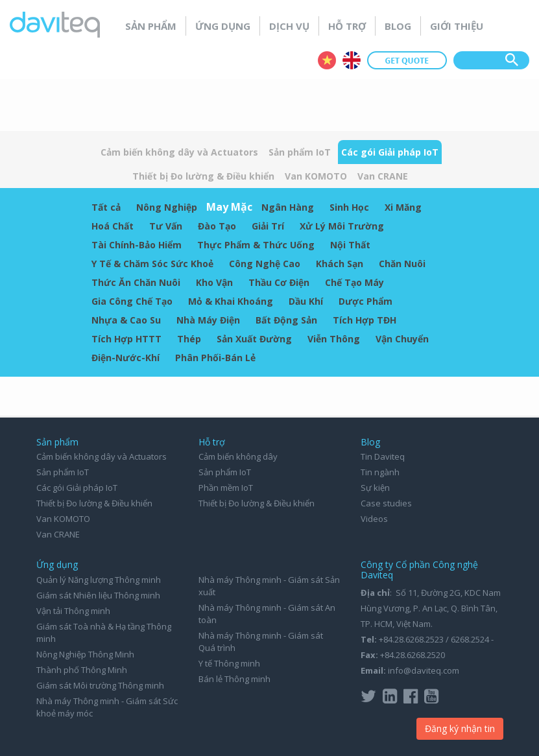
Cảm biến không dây (238, 456)
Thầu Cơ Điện (279, 282)
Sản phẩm (151, 26)
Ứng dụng (223, 26)
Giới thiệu (457, 26)
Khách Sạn (340, 264)
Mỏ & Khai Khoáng (231, 301)
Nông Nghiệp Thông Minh (85, 654)
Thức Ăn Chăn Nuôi (136, 282)
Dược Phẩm (365, 301)
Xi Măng (403, 207)
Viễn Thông (334, 339)
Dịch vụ (289, 26)
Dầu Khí (306, 301)
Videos (374, 519)
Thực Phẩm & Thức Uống (256, 245)
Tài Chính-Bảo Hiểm (137, 245)
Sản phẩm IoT (300, 152)
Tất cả (106, 207)
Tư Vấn (166, 226)
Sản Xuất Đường (254, 339)
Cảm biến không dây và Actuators (179, 152)
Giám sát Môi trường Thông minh (100, 685)
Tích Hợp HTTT (126, 339)
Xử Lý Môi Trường (342, 226)
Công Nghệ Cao (265, 264)
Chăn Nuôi (402, 264)
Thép (189, 339)
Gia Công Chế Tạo (132, 301)
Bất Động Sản (286, 320)
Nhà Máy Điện (208, 320)
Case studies (386, 503)
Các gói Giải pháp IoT (390, 152)
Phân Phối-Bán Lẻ (215, 358)
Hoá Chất (113, 226)
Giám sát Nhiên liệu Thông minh (98, 595)
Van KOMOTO (316, 176)
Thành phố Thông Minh (82, 670)
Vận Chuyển (402, 339)
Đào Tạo (217, 226)
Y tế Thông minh (229, 663)
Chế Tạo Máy (354, 282)
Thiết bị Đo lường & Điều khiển (203, 176)
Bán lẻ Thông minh (234, 679)
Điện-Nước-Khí (126, 358)
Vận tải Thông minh (73, 611)
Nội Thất (350, 245)
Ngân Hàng (288, 207)
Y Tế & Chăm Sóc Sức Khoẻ (152, 264)
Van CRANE (383, 176)
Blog (398, 26)
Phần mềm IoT (226, 488)
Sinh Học (349, 207)
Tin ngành (380, 472)
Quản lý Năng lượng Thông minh (99, 580)
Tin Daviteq (383, 456)
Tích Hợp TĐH (365, 320)
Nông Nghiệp (167, 207)
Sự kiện (375, 488)
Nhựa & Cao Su (126, 320)
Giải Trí (268, 226)
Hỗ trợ (347, 26)
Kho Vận (214, 282)
